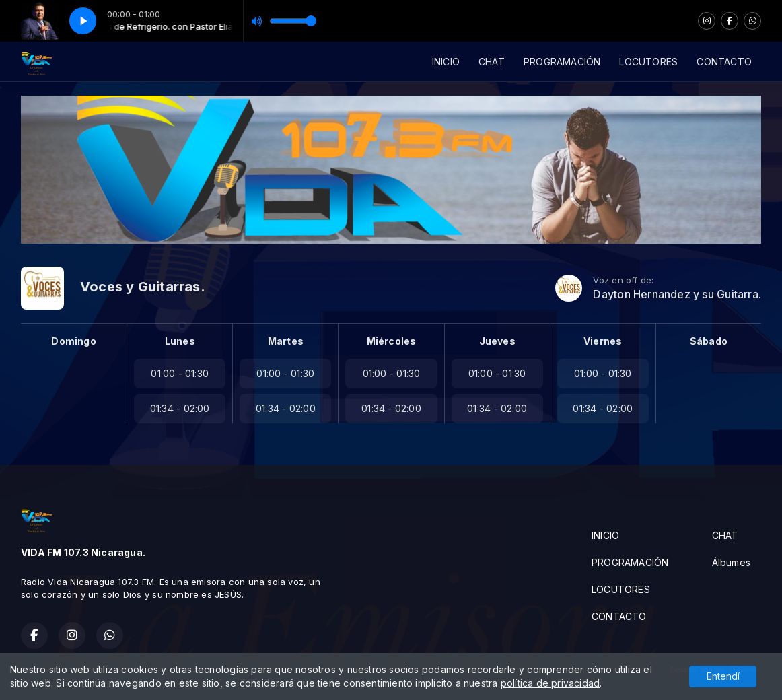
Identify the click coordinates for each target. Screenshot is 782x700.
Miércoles (392, 341)
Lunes (180, 341)
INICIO (446, 62)
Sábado (709, 341)
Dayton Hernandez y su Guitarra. (677, 294)
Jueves (497, 341)
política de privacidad (550, 684)
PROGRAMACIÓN (562, 62)
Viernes (603, 341)
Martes (286, 341)
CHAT (492, 62)
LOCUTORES (648, 62)
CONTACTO (724, 62)
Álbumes (731, 562)
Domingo (73, 341)
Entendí (723, 677)
